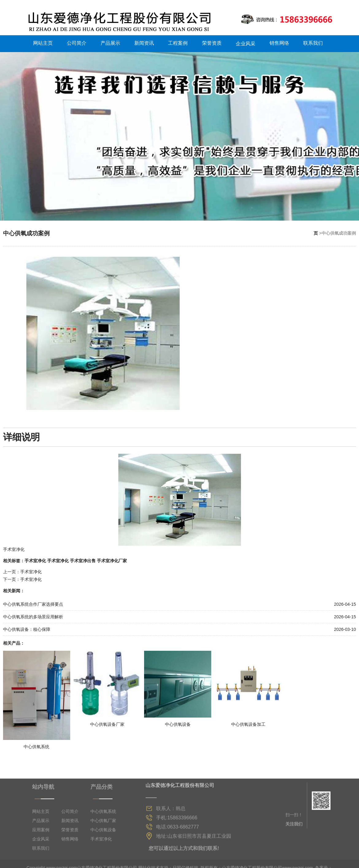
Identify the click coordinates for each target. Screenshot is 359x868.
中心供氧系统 (103, 862)
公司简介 (77, 41)
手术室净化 (35, 558)
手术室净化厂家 (112, 558)
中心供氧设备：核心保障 (27, 627)
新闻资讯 (144, 41)
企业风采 (246, 41)
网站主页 (43, 41)
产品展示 (110, 41)
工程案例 (178, 41)
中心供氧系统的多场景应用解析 (33, 615)
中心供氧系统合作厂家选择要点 (33, 602)
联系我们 (313, 41)
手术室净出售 (83, 558)
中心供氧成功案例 (28, 231)
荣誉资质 (212, 41)
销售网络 (279, 41)
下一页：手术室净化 (22, 577)
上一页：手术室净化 (22, 570)
